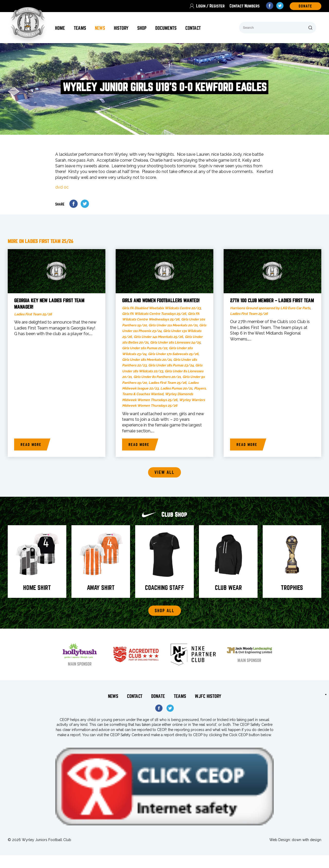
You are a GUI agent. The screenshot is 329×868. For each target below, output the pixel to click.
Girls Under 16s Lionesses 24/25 (175, 342)
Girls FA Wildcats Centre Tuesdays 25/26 (154, 314)
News (100, 28)
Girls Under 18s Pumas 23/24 (171, 365)
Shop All (165, 611)
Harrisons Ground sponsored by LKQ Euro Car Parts (270, 308)
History (121, 28)
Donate (158, 696)
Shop (142, 28)
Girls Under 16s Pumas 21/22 (145, 348)
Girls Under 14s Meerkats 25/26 (158, 337)
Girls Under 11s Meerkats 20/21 (173, 325)
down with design (307, 840)
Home (60, 28)
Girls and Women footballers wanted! (161, 301)
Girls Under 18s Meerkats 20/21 (147, 360)
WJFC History (208, 696)
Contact (193, 28)
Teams (80, 28)
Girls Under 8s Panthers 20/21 (157, 377)
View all (164, 472)
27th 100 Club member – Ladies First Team (272, 301)
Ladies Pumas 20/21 (176, 388)
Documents (166, 28)
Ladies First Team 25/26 (33, 314)
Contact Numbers (245, 6)
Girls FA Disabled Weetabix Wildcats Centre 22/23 (161, 308)
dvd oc (62, 187)
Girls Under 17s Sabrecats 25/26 (173, 354)
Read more (31, 445)
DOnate (305, 6)
